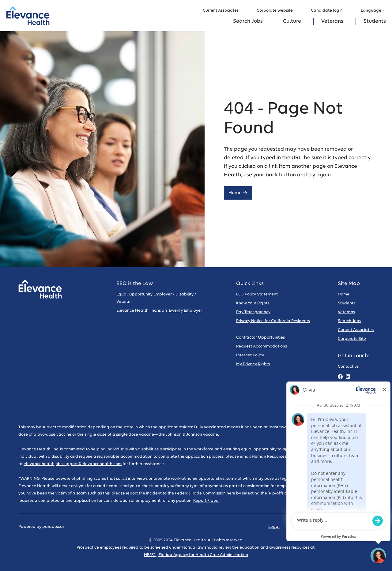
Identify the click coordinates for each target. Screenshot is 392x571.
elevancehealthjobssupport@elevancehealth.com (73, 464)
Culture (292, 21)
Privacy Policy (299, 527)
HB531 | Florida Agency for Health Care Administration (196, 555)
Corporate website (278, 11)
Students (375, 21)
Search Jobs (248, 21)
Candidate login (330, 11)
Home (238, 193)
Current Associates (224, 11)
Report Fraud (206, 501)
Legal (274, 527)
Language (373, 11)
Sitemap (365, 527)
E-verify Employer (185, 311)
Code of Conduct (335, 527)
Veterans (332, 21)
